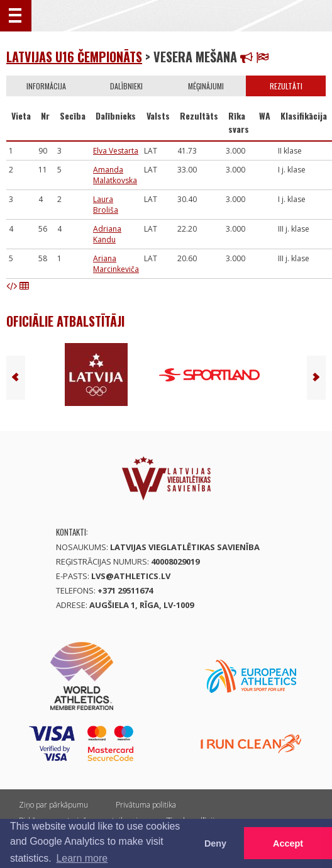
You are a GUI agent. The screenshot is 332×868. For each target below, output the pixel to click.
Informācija (46, 86)
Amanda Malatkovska (115, 175)
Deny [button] (215, 843)
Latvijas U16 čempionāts (74, 57)
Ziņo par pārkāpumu (53, 805)
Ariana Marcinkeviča (116, 264)
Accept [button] (288, 843)
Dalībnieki (126, 86)
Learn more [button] (82, 858)
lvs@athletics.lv (131, 576)
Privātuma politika (146, 805)
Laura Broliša (106, 205)
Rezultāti (286, 86)
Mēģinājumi (206, 86)
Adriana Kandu (107, 234)
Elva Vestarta (116, 151)
